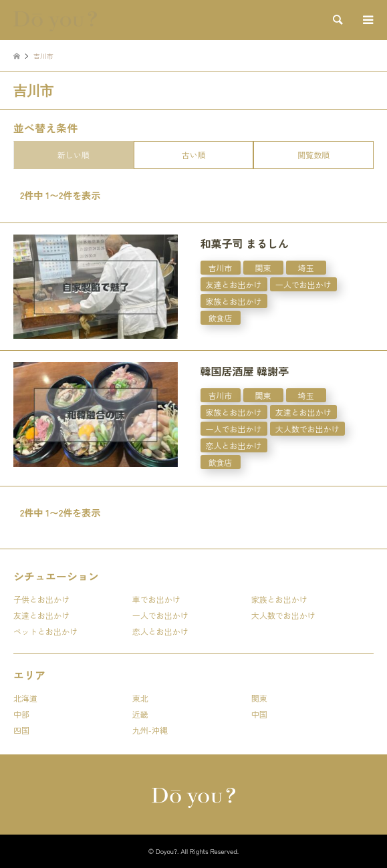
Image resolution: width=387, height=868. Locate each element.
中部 (21, 714)
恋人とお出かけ (160, 631)
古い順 (193, 155)
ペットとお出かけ (45, 631)
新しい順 (74, 155)
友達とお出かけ (41, 615)
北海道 (25, 698)
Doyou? (166, 851)
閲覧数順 (313, 155)
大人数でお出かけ (283, 615)
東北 (140, 698)
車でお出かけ (156, 599)
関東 (259, 698)
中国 (259, 714)
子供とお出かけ (41, 599)
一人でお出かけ (160, 615)
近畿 (140, 714)
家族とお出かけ (279, 599)
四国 (21, 730)
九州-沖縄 (150, 730)
